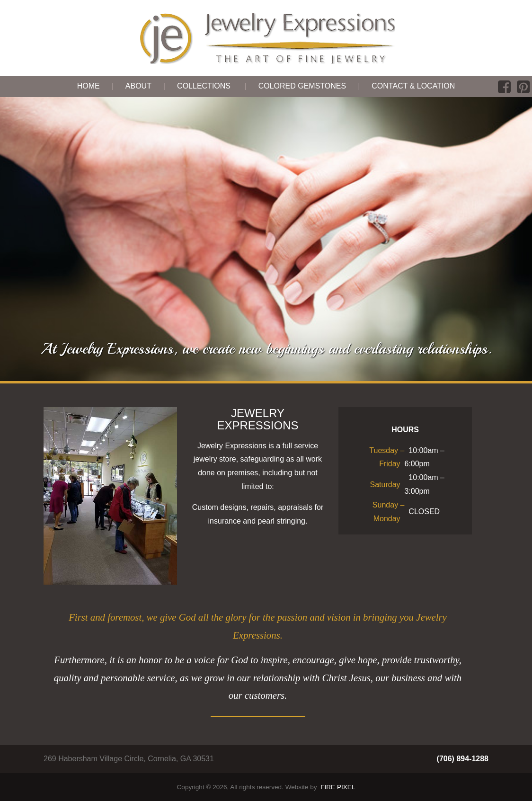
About (138, 86)
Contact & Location (413, 86)
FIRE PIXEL (338, 787)
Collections (204, 86)
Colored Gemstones (302, 86)
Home (89, 86)
